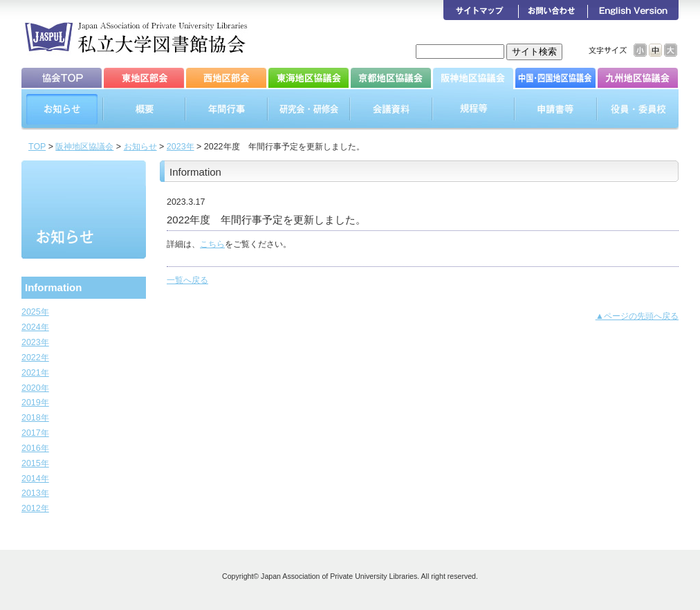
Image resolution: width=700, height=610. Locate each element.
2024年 (35, 327)
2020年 (35, 388)
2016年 (35, 448)
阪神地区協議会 (84, 147)
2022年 (35, 358)
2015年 (35, 463)
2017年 (35, 433)
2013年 (35, 493)
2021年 (35, 373)
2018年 (35, 418)
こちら (212, 244)
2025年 (35, 312)
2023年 (181, 147)
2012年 (35, 508)
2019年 (35, 403)
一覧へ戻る (187, 280)
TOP (37, 147)
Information (53, 287)
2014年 (35, 479)
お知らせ (140, 147)
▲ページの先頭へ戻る (637, 316)
